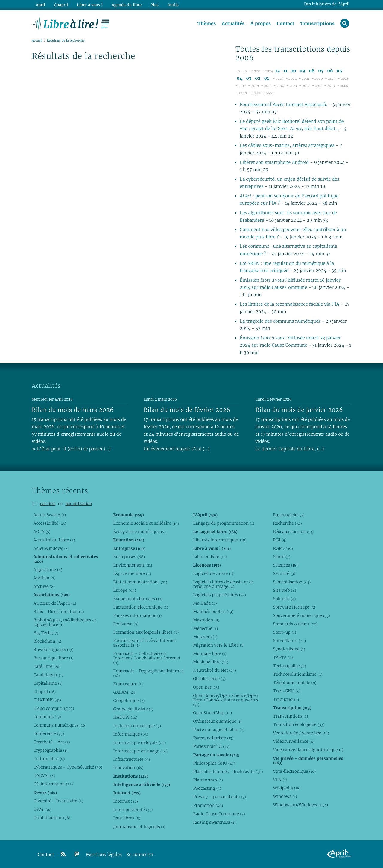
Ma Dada (205, 603)
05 (339, 71)
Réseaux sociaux (293, 532)
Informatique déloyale (139, 742)
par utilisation (79, 504)
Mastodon (206, 620)
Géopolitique (129, 701)
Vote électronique (294, 771)
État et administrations (140, 582)
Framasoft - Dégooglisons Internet (148, 673)
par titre (48, 504)
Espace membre (132, 573)
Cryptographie (50, 750)
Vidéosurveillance (294, 741)
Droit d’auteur (52, 818)
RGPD (283, 548)
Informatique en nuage (140, 751)
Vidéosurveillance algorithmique (308, 750)
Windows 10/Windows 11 (300, 805)
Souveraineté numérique (301, 615)
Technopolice (289, 666)
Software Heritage (294, 607)
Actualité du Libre (54, 540)
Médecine (205, 628)
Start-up (284, 632)
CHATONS (47, 700)
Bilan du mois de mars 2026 (73, 410)
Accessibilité (50, 523)
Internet (125, 801)
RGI (280, 540)
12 (278, 71)
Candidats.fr (48, 675)
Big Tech (46, 633)
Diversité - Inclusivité (58, 801)
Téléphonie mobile (295, 683)
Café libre (47, 666)
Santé (282, 557)
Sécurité (284, 573)
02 (258, 78)
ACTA (42, 532)
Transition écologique (299, 724)
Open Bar (206, 687)
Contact (285, 24)
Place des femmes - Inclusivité (228, 772)
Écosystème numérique (139, 532)
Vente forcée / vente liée (301, 733)
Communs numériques (60, 725)
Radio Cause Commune (219, 814)
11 (285, 71)
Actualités (233, 24)
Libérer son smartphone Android (275, 163)
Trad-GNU (287, 691)
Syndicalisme (289, 649)
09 (302, 71)
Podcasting (207, 788)
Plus (154, 5)
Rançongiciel (289, 515)
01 (267, 78)
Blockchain (47, 641)
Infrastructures (132, 759)
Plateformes (208, 780)
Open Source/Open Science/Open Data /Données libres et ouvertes (226, 700)
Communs (47, 717)
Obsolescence (209, 679)
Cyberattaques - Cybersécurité (68, 767)
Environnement (133, 565)
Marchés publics (213, 612)
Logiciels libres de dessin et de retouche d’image (223, 584)
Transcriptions (317, 24)
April (40, 5)
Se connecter (140, 855)
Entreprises (129, 557)
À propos (260, 24)
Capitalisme (48, 683)
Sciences (285, 565)
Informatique (131, 734)
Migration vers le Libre (219, 645)
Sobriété (284, 599)
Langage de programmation (224, 523)
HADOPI (125, 717)
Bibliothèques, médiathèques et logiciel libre (65, 622)
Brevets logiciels (53, 650)
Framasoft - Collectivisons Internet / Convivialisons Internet (147, 658)
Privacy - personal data (219, 797)
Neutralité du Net (214, 670)
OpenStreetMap (212, 713)
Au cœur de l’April (55, 603)
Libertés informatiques (220, 540)
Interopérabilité (133, 810)
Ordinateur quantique (217, 721)
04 (240, 78)
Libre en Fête (210, 557)
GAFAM (125, 692)
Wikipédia (287, 788)
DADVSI (44, 775)
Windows (285, 796)
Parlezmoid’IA (211, 746)
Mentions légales (104, 855)
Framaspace (128, 684)
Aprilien (44, 578)
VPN (280, 780)
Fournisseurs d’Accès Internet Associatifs (283, 105)
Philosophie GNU (214, 763)
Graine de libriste (133, 709)
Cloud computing (54, 708)
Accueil (37, 41)
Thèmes (206, 24)
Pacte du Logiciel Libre (219, 730)
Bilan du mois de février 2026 (187, 410)
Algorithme (48, 570)
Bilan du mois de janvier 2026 (299, 410)
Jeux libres (127, 818)
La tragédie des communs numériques (280, 321)
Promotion (208, 805)
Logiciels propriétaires (219, 595)
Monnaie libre (210, 653)
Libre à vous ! (89, 5)
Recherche (287, 523)
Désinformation (53, 784)
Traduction (287, 699)
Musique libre (211, 662)
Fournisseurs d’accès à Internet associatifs (145, 643)
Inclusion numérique (137, 726)
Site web (284, 590)
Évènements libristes (138, 599)
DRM (42, 809)
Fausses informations (137, 615)
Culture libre (49, 759)
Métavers (205, 637)
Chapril (44, 692)
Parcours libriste (213, 738)
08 (312, 71)
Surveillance (289, 641)
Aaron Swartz (50, 515)
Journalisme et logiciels (139, 827)
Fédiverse (126, 624)
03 (249, 78)
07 (321, 71)
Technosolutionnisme (298, 674)
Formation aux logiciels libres (146, 632)
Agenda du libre (126, 5)
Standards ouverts (295, 624)
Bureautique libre (53, 658)
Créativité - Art (51, 742)
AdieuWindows (51, 548)
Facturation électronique (140, 607)
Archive (44, 586)
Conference (48, 733)
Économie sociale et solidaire (146, 523)
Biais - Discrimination (58, 612)
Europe (124, 590)
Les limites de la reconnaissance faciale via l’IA (290, 305)
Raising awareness (214, 822)
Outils (172, 5)
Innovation (128, 768)
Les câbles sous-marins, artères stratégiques (287, 146)
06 (330, 71)
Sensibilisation (292, 582)
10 (294, 71)
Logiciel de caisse (213, 573)
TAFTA (283, 657)
